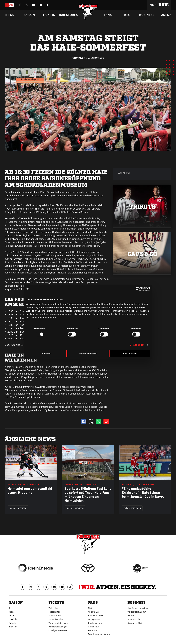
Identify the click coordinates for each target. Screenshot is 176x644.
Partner (131, 615)
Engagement (94, 619)
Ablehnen (46, 353)
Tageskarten (54, 612)
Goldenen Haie (95, 623)
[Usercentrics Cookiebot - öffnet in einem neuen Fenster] (138, 289)
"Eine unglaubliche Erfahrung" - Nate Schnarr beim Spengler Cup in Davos (143, 493)
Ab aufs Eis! (94, 612)
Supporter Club (135, 623)
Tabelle (13, 623)
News (12, 608)
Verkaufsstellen (56, 619)
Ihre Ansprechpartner (138, 608)
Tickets (49, 15)
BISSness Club (134, 619)
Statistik (13, 627)
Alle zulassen (130, 353)
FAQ (90, 608)
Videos (12, 612)
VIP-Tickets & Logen (58, 627)
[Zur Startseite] (88, 12)
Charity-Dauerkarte (58, 630)
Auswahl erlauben (88, 353)
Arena (166, 15)
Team (12, 615)
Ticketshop (54, 608)
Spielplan (14, 619)
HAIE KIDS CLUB (96, 615)
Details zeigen (137, 345)
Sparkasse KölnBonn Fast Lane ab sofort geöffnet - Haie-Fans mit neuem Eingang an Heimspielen (88, 495)
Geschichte (93, 627)
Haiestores (68, 15)
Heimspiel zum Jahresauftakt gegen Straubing (30, 491)
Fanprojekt (93, 630)
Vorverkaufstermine (58, 623)
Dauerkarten (55, 615)
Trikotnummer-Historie (99, 634)
